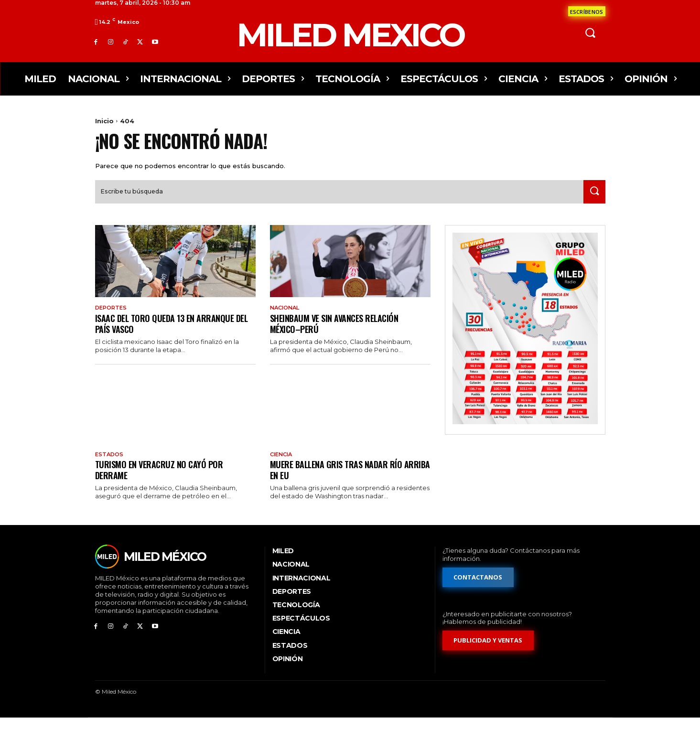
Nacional (286, 318)
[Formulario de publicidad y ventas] (488, 652)
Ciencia (283, 465)
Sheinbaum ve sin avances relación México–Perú (339, 334)
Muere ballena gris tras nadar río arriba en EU (340, 481)
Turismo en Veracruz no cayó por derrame (162, 481)
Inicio (104, 121)
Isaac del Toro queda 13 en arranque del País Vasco (169, 334)
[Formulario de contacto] (587, 11)
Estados (110, 465)
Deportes (112, 318)
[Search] (592, 201)
